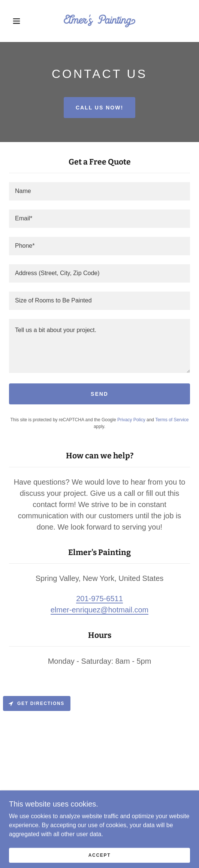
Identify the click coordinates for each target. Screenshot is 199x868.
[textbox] (99, 191)
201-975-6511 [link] (99, 599)
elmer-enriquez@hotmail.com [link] (100, 610)
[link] (99, 21)
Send (99, 394)
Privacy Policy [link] (131, 420)
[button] (18, 21)
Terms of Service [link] (172, 420)
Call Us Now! (99, 108)
